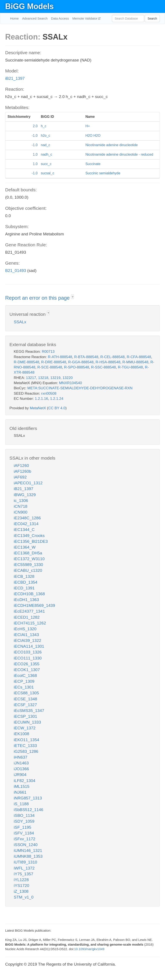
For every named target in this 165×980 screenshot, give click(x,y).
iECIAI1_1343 (26, 635)
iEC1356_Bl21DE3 (31, 541)
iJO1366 (21, 769)
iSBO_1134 (24, 815)
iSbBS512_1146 (28, 810)
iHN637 (21, 757)
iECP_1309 (24, 681)
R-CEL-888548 (112, 357)
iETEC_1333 (25, 746)
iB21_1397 (15, 78)
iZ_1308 (21, 891)
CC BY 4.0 (57, 408)
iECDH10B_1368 (29, 594)
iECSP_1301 (25, 716)
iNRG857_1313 (28, 798)
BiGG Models (29, 6)
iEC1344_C (24, 530)
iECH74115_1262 (30, 623)
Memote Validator (85, 18)
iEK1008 (21, 734)
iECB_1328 (24, 576)
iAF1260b (22, 471)
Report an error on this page (38, 298)
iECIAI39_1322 (27, 640)
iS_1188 (21, 804)
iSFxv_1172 (24, 839)
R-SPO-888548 (76, 367)
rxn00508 (49, 393)
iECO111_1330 (28, 658)
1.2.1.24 (57, 399)
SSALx (20, 322)
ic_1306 (21, 501)
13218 (43, 378)
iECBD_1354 (26, 582)
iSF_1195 (22, 827)
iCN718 (21, 506)
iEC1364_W (25, 547)
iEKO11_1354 (26, 740)
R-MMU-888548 (135, 362)
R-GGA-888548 (81, 362)
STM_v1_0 (24, 897)
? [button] (73, 297)
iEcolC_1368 (25, 676)
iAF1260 (21, 465)
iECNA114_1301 (29, 646)
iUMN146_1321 (28, 850)
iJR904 (20, 775)
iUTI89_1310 (25, 862)
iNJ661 (20, 792)
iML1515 (22, 786)
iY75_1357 (24, 874)
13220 (68, 378)
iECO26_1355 (27, 664)
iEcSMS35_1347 (29, 711)
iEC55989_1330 (28, 565)
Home (14, 18)
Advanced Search (35, 18)
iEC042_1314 (26, 524)
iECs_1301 (24, 687)
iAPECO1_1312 (28, 483)
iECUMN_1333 (27, 722)
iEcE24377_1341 (29, 611)
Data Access (60, 18)
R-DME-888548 (26, 362)
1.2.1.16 (41, 399)
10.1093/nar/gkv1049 (89, 949)
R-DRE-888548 (54, 362)
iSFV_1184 (24, 833)
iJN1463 (21, 763)
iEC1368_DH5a (28, 553)
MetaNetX (38, 408)
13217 (31, 378)
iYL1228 (21, 880)
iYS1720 (21, 886)
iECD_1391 (24, 588)
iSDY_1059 (24, 821)
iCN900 (21, 512)
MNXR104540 (71, 383)
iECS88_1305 (26, 693)
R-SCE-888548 (50, 367)
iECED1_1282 (27, 617)
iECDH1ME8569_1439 (34, 605)
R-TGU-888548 (130, 367)
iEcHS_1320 (25, 629)
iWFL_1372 (24, 868)
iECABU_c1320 (28, 570)
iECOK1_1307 (27, 670)
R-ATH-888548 (60, 357)
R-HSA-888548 (108, 362)
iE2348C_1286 (27, 518)
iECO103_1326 (28, 652)
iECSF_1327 (25, 705)
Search (152, 18)
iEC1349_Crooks (29, 536)
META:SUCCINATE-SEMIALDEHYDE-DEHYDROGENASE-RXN (80, 388)
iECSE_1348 (25, 699)
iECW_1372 (25, 728)
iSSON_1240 (26, 845)
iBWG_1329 (25, 495)
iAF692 (20, 477)
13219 (55, 378)
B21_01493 (16, 271)
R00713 (48, 352)
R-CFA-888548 (139, 357)
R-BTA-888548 (86, 357)
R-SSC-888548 (103, 367)
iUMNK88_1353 (28, 856)
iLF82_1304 (24, 781)
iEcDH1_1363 (26, 600)
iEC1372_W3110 (29, 559)
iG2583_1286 (26, 751)
